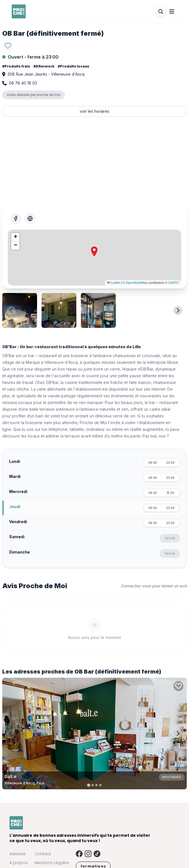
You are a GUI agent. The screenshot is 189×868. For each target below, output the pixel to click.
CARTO (173, 283)
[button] (94, 252)
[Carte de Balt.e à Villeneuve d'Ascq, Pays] (94, 734)
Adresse (18, 854)
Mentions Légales (52, 863)
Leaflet (114, 283)
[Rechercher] (161, 11)
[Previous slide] (11, 311)
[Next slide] (178, 311)
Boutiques (172, 777)
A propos (19, 863)
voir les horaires (94, 111)
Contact (43, 854)
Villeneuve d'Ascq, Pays (25, 783)
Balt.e (10, 776)
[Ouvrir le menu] (172, 11)
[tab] (89, 785)
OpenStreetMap (137, 283)
